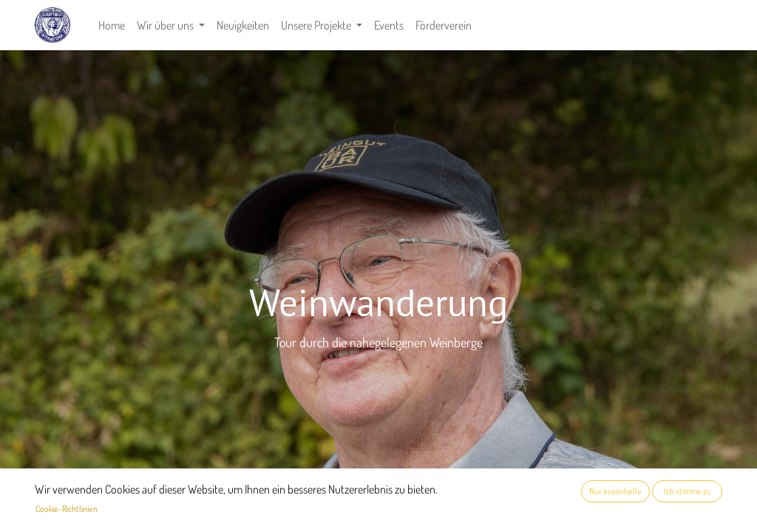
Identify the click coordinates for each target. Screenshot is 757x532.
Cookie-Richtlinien (67, 509)
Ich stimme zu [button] (688, 491)
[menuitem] (112, 25)
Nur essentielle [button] (615, 491)
